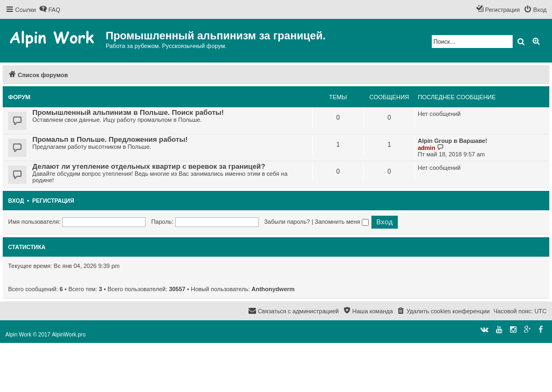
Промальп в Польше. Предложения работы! (110, 139)
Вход (16, 201)
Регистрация (53, 201)
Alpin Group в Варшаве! (453, 141)
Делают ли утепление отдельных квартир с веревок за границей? (149, 166)
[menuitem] (50, 10)
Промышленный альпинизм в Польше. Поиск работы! (128, 112)
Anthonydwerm (273, 289)
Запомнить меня (342, 222)
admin (426, 148)
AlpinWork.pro (69, 335)
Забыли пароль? (287, 222)
